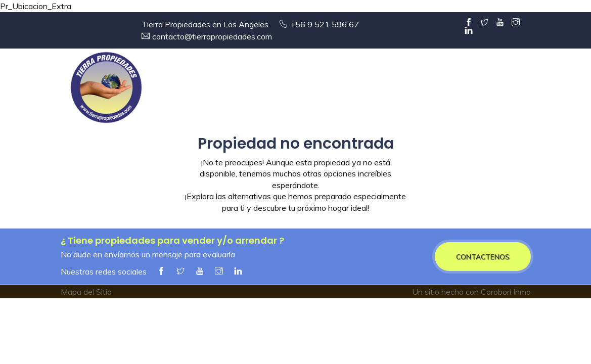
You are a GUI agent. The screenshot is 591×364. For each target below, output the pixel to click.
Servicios (433, 90)
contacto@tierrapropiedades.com (212, 36)
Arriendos (365, 90)
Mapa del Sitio (86, 292)
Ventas (299, 90)
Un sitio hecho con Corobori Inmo (471, 292)
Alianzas (492, 90)
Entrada (185, 90)
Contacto (551, 90)
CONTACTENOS (483, 257)
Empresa (242, 90)
